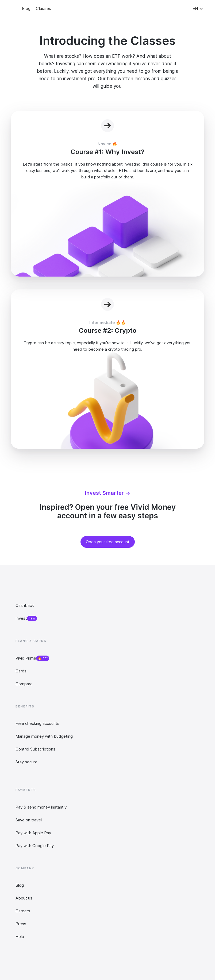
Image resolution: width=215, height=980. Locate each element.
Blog (20, 885)
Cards (21, 671)
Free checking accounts (37, 723)
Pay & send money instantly (41, 807)
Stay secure (26, 762)
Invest (21, 618)
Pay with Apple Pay (33, 833)
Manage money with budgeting (44, 736)
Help (20, 937)
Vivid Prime (26, 658)
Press (21, 924)
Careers (23, 911)
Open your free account (108, 542)
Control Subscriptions (35, 749)
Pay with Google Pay (35, 846)
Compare (24, 684)
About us (24, 898)
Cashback (25, 605)
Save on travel (29, 820)
